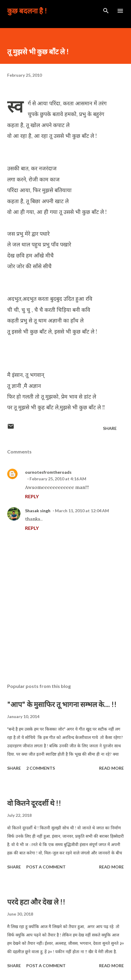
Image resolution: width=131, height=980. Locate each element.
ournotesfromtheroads (48, 472)
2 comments (41, 768)
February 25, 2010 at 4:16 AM (58, 479)
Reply (32, 496)
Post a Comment (46, 867)
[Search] (106, 11)
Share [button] (110, 428)
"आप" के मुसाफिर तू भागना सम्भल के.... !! (62, 704)
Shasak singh (38, 511)
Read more (111, 768)
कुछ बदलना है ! (27, 11)
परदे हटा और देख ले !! (36, 902)
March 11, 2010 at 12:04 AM (82, 511)
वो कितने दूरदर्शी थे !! (34, 803)
